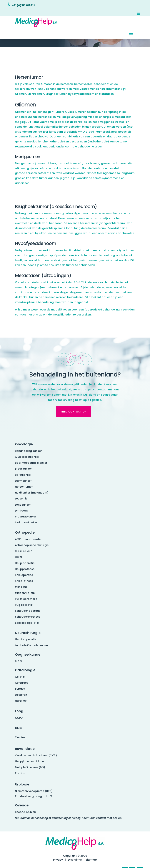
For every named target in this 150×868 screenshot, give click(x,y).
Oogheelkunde (28, 654)
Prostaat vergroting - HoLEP (34, 796)
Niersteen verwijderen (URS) (34, 791)
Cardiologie (25, 670)
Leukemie (21, 499)
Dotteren (21, 695)
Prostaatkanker (26, 517)
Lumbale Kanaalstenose (31, 645)
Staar (19, 661)
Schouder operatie (28, 611)
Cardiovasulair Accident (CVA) (36, 755)
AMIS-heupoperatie (28, 539)
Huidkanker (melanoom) (32, 493)
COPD (19, 718)
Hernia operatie (26, 639)
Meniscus (21, 587)
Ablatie (20, 677)
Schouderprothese (28, 617)
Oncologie (24, 444)
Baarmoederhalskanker (31, 463)
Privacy (58, 860)
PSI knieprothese (26, 599)
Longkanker (23, 505)
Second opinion (25, 812)
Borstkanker (23, 475)
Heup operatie (25, 563)
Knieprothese (24, 581)
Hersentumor (24, 487)
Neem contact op (74, 412)
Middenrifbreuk (25, 593)
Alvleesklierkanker (27, 457)
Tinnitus (20, 737)
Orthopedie (25, 532)
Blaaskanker (23, 469)
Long (19, 711)
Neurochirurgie (28, 633)
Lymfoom (21, 511)
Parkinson (22, 773)
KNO (19, 728)
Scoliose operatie (27, 623)
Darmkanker (23, 481)
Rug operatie (24, 605)
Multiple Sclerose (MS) (30, 767)
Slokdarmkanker (26, 522)
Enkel (18, 557)
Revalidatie (25, 749)
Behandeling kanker (28, 451)
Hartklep (21, 701)
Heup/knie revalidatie (29, 761)
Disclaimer (75, 860)
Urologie (22, 784)
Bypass (20, 689)
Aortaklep (22, 683)
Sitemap (91, 860)
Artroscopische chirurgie (32, 545)
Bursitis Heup (24, 551)
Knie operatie (24, 575)
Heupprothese (25, 569)
